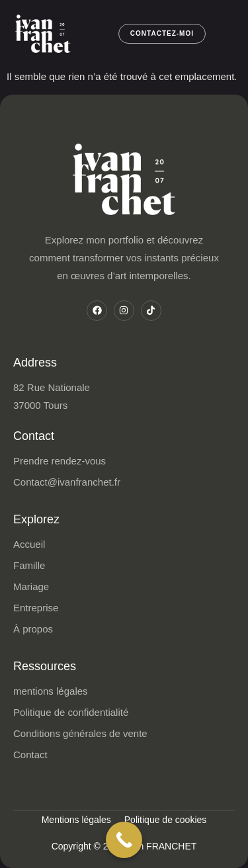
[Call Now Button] (124, 840)
